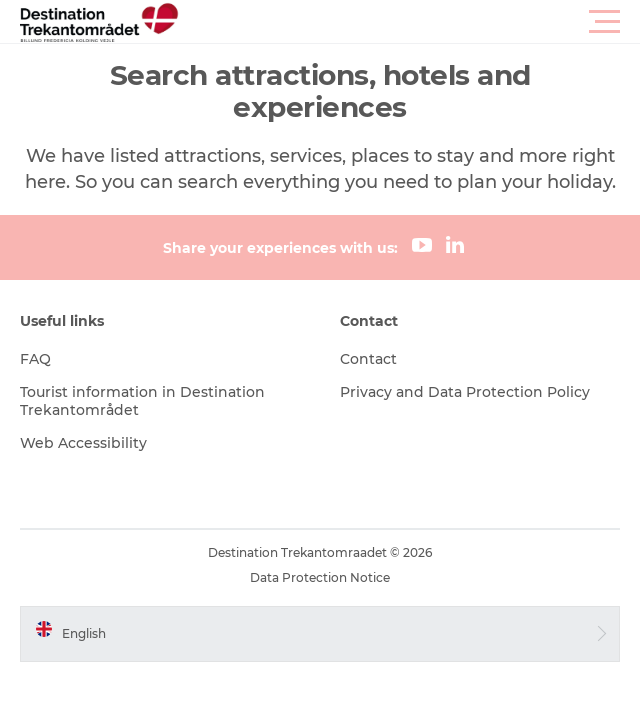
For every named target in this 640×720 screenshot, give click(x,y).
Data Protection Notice (320, 577)
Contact (368, 359)
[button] (410, 22)
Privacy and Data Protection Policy (465, 392)
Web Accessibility (83, 443)
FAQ (35, 359)
